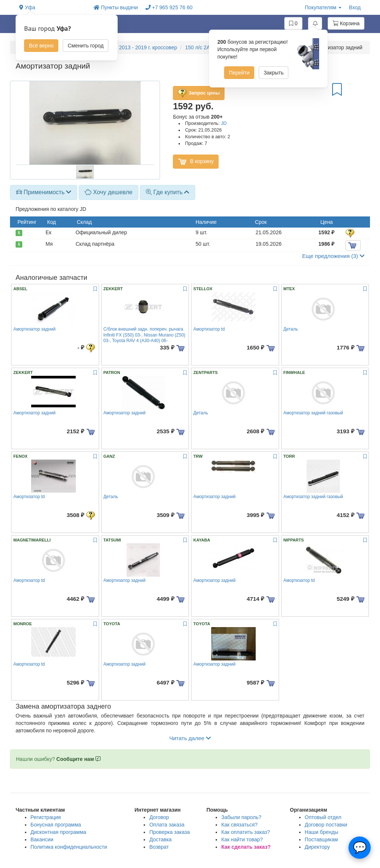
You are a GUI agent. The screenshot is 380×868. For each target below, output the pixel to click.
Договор (159, 817)
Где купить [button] (168, 192)
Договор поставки (326, 825)
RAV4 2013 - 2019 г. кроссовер (141, 47)
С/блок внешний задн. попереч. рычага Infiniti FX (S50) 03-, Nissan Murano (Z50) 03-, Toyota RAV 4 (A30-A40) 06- (145, 335)
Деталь (291, 329)
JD (224, 123)
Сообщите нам (78, 759)
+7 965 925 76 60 (169, 7)
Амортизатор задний (35, 329)
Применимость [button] (44, 192)
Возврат (159, 847)
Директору (317, 847)
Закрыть (273, 73)
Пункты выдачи (116, 7)
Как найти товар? (242, 839)
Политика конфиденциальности (69, 847)
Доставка (160, 839)
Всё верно (41, 46)
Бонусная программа (56, 825)
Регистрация (46, 817)
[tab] (44, 192)
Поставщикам (321, 839)
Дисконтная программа (58, 832)
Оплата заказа (167, 825)
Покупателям (323, 7)
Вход (355, 7)
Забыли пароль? (241, 817)
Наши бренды (321, 832)
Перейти (239, 73)
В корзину (196, 162)
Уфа (27, 7)
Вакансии (42, 839)
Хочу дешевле (109, 192)
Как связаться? (239, 825)
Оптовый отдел (323, 817)
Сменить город (86, 46)
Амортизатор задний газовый (313, 413)
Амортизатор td (209, 329)
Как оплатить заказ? (245, 832)
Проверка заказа (169, 832)
